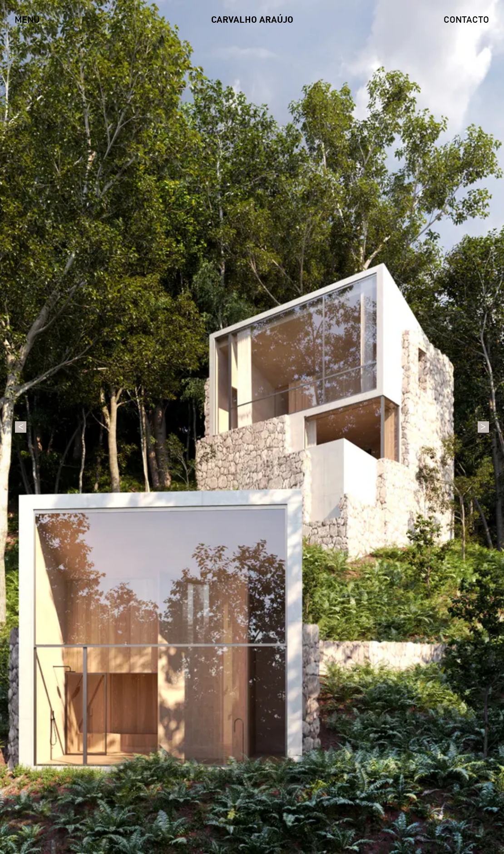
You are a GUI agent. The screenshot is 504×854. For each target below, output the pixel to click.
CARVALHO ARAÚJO (252, 20)
